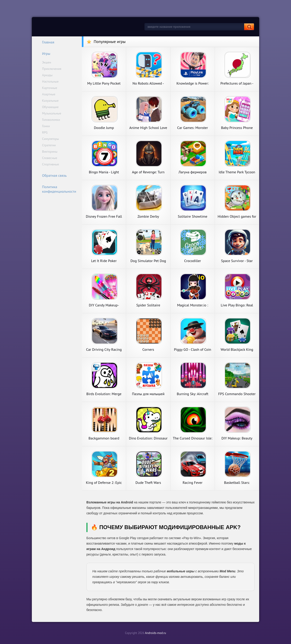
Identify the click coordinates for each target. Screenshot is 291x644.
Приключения (52, 69)
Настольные (50, 81)
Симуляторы (50, 139)
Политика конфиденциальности (56, 189)
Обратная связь (51, 175)
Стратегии (49, 145)
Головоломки (51, 120)
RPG (45, 132)
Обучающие (50, 107)
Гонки (46, 126)
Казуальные (50, 101)
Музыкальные (52, 113)
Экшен (47, 62)
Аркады (47, 75)
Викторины (50, 152)
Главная (45, 42)
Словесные (50, 158)
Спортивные (50, 164)
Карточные (50, 88)
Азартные (49, 94)
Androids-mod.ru (156, 633)
